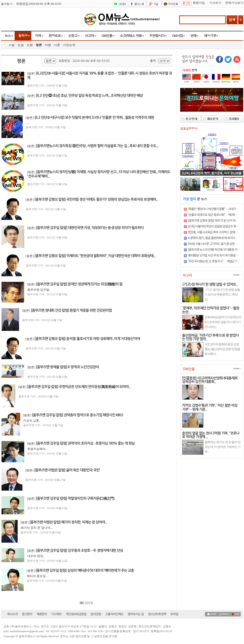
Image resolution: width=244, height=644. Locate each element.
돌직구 (23, 36)
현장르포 (55, 36)
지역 (38, 36)
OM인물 (107, 36)
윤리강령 (96, 614)
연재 (193, 36)
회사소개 (12, 614)
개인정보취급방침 (76, 614)
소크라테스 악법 (131, 36)
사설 (12, 45)
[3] (91, 603)
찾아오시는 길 (136, 614)
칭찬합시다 (157, 36)
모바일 (174, 614)
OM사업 (177, 36)
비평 (48, 45)
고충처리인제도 (114, 614)
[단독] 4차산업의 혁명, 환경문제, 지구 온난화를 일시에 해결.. (212, 175)
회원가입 (199, 3)
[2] (87, 603)
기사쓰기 (215, 3)
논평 (30, 45)
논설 (21, 45)
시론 (57, 45)
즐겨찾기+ (7, 4)
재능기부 (210, 36)
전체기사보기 (234, 3)
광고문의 (27, 614)
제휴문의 (42, 614)
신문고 (73, 36)
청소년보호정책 (157, 614)
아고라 (90, 36)
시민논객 (69, 45)
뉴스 (8, 36)
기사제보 (56, 614)
